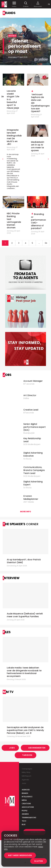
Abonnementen (37, 748)
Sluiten (39, 861)
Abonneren (38, 4)
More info (26, 512)
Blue (24, 824)
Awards (25, 814)
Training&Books (29, 818)
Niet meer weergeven (20, 855)
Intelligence (27, 797)
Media (24, 800)
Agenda (25, 780)
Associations (28, 807)
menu (14, 4)
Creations (26, 804)
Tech (24, 821)
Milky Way (26, 772)
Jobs (12, 748)
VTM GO (13, 178)
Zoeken (26, 4)
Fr (49, 4)
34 (46, 243)
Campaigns (27, 769)
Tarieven (27, 755)
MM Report (26, 776)
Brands (25, 793)
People (25, 811)
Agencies (26, 790)
